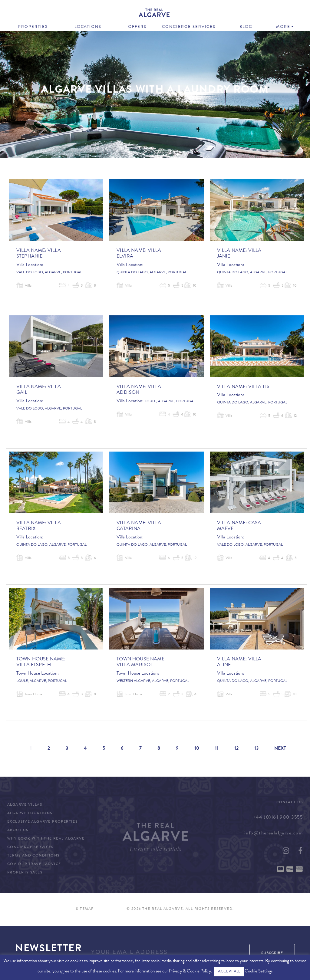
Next (280, 749)
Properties (33, 27)
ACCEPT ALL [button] (229, 972)
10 (197, 749)
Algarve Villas (25, 805)
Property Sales (25, 873)
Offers (137, 27)
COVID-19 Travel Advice (34, 864)
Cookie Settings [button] (259, 972)
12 (236, 749)
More (283, 27)
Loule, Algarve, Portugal (170, 402)
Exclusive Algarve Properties (42, 822)
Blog (246, 27)
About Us (18, 830)
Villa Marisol (135, 665)
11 (217, 749)
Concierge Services (189, 27)
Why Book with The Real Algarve (46, 839)
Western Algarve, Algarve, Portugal (153, 681)
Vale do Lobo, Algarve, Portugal (49, 273)
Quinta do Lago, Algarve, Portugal (152, 273)
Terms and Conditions (33, 856)
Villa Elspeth (34, 665)
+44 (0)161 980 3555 (278, 818)
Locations (88, 27)
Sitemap (85, 909)
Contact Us (290, 803)
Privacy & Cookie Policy (190, 972)
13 (256, 749)
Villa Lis (259, 387)
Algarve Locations (30, 814)
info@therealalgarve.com (274, 834)
